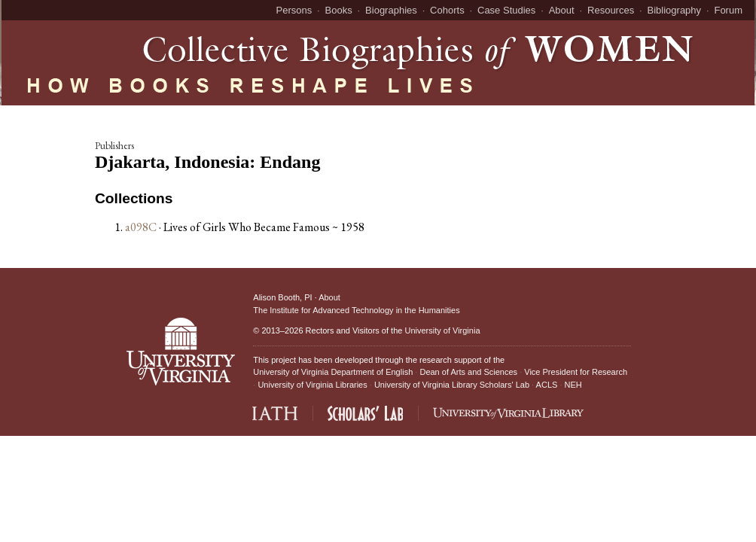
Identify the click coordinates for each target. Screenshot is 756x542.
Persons (294, 10)
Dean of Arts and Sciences (468, 372)
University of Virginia (442, 330)
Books (339, 10)
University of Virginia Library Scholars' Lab (452, 385)
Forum (728, 10)
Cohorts (447, 10)
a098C (141, 227)
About (562, 10)
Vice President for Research (576, 372)
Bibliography (675, 10)
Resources (611, 10)
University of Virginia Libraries (312, 385)
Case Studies (506, 10)
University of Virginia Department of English (333, 372)
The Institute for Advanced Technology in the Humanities (356, 310)
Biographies (391, 10)
